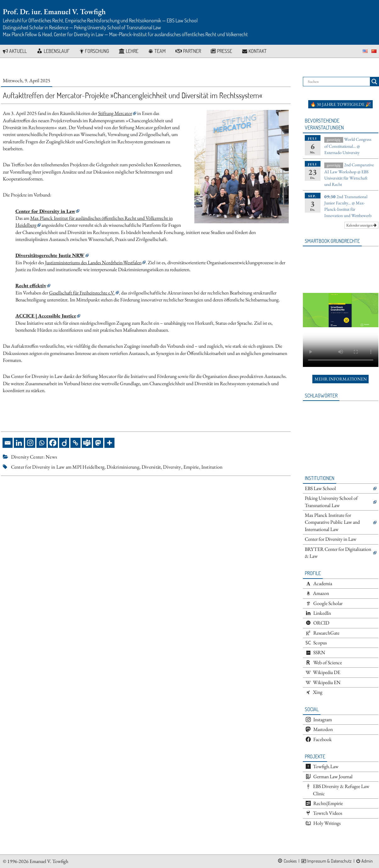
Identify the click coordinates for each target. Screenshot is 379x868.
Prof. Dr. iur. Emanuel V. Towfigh (54, 11)
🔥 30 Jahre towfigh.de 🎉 (341, 104)
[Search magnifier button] (374, 82)
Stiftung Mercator (115, 113)
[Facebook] (53, 443)
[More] (109, 443)
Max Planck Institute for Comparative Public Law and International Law (332, 522)
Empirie (191, 467)
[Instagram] (30, 443)
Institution (212, 467)
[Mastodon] (98, 443)
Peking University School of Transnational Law (331, 502)
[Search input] (338, 82)
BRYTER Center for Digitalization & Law (338, 553)
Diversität (151, 467)
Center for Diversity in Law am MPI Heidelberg (58, 467)
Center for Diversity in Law (331, 539)
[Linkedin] (19, 443)
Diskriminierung (123, 467)
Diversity (172, 467)
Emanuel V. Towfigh (49, 861)
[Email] (8, 443)
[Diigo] (64, 443)
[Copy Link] (75, 443)
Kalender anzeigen (361, 225)
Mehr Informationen (341, 379)
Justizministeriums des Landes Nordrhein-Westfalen (93, 263)
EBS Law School (320, 488)
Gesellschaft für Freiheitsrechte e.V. (82, 293)
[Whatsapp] (42, 443)
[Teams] (87, 443)
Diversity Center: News (34, 457)
